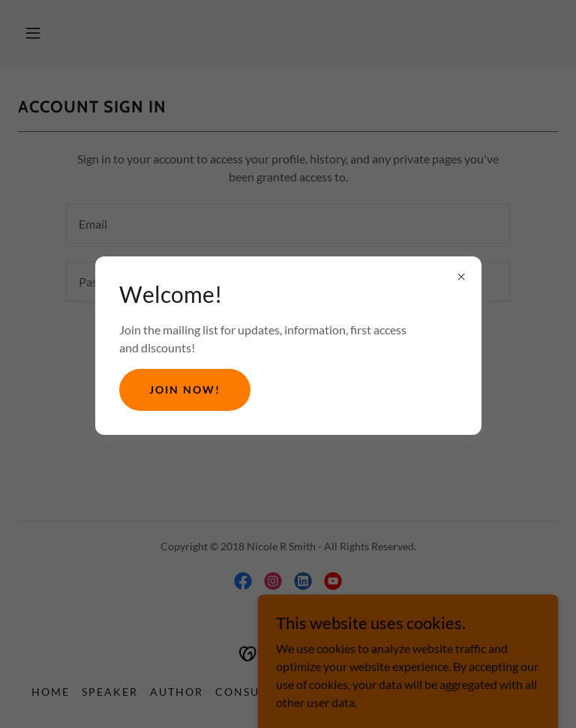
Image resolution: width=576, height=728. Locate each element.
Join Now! (185, 389)
